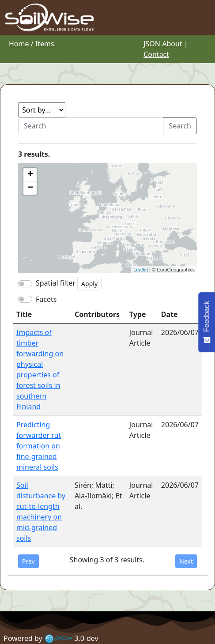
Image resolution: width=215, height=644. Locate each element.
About (172, 44)
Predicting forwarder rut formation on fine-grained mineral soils (39, 446)
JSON (152, 44)
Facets (46, 299)
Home (19, 44)
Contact (156, 54)
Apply (89, 284)
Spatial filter (56, 283)
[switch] (25, 299)
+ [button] (30, 175)
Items (45, 44)
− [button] (30, 188)
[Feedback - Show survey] (207, 322)
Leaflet (141, 270)
